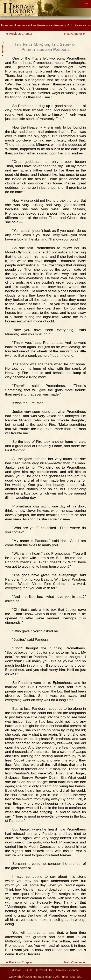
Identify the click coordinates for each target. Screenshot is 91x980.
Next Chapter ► (75, 34)
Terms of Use (44, 970)
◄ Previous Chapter (19, 34)
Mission (17, 970)
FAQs (29, 970)
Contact (75, 970)
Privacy (61, 970)
